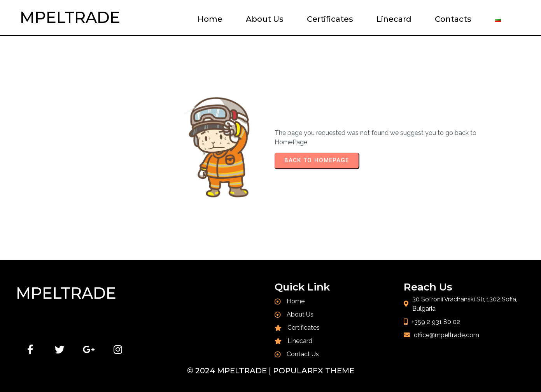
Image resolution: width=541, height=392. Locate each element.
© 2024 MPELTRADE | (230, 371)
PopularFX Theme (314, 371)
